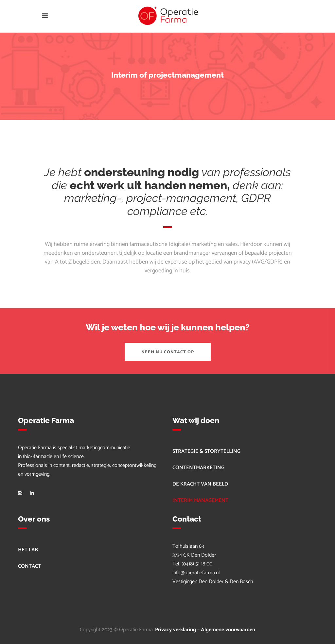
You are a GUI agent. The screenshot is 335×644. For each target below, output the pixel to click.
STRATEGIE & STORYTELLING (206, 451)
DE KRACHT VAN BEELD (200, 484)
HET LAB (28, 550)
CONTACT (29, 566)
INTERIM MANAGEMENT (200, 500)
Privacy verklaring (176, 630)
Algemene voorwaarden (228, 630)
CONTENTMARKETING (198, 468)
